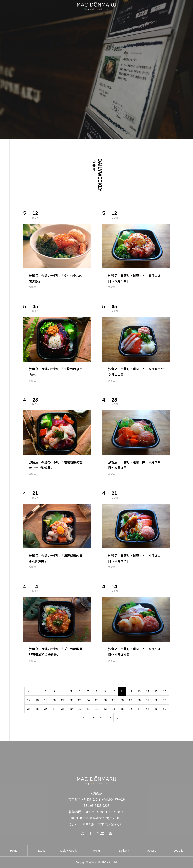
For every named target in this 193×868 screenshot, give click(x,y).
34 (29, 709)
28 (122, 700)
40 (80, 709)
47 (139, 709)
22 (71, 700)
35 (37, 709)
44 (114, 709)
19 (46, 700)
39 (71, 709)
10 (114, 691)
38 (63, 709)
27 (114, 700)
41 (88, 709)
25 (97, 700)
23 (80, 700)
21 (63, 700)
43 (105, 709)
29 (131, 700)
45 (122, 709)
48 (148, 709)
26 (105, 700)
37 (54, 709)
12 (131, 691)
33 (165, 700)
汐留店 (32, 287)
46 (131, 709)
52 (84, 717)
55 (109, 717)
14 (148, 691)
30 (139, 700)
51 (75, 717)
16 (165, 691)
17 (29, 700)
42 (97, 709)
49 (156, 709)
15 (156, 691)
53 (92, 717)
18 (37, 700)
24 (88, 700)
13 (139, 691)
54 (101, 717)
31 (148, 700)
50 (165, 709)
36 (46, 709)
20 (54, 700)
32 (156, 700)
